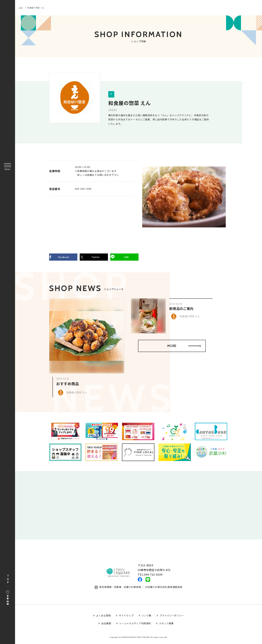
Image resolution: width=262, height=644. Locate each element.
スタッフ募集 (166, 625)
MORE (184, 347)
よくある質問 (103, 617)
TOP (8, 579)
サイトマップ (126, 617)
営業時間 (8, 598)
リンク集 (146, 617)
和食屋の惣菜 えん (36, 8)
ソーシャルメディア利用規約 (135, 625)
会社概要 (106, 625)
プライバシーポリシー (172, 617)
